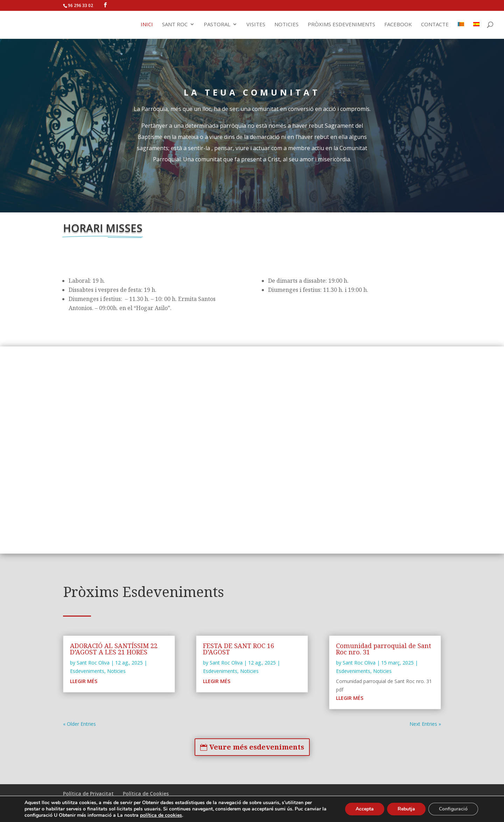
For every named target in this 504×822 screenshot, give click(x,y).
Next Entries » (425, 724)
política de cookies (161, 815)
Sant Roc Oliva (93, 663)
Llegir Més (84, 681)
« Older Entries (79, 724)
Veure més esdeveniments (257, 747)
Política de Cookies (146, 793)
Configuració (453, 809)
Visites (256, 25)
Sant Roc (175, 25)
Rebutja (406, 809)
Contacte (435, 25)
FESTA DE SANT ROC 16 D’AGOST (239, 649)
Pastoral (217, 25)
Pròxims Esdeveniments (341, 25)
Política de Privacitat (88, 793)
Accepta (365, 809)
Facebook (398, 25)
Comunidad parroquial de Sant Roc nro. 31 (384, 649)
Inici (147, 25)
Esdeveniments (87, 671)
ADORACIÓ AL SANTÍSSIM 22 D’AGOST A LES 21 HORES (114, 649)
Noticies (286, 25)
